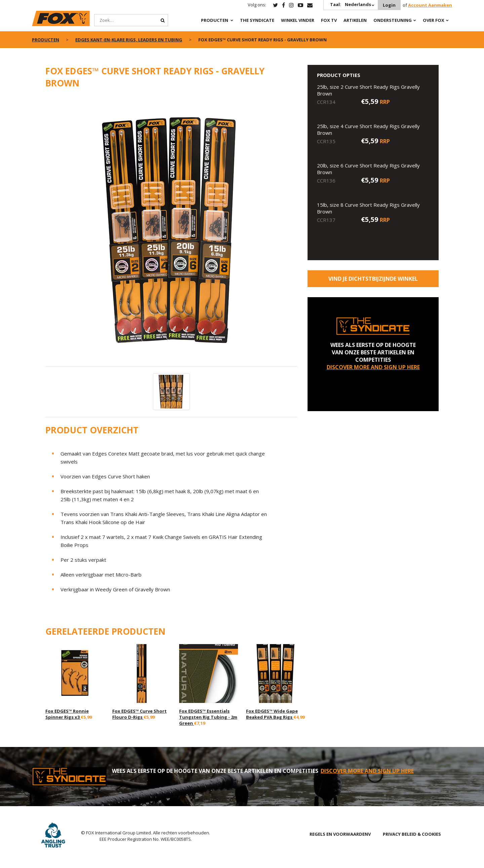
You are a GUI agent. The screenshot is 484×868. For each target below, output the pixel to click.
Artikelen (355, 20)
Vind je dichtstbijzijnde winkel (373, 279)
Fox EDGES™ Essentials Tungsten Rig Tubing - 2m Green (208, 717)
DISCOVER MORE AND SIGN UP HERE (373, 367)
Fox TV (329, 20)
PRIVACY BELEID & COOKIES (412, 834)
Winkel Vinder (298, 20)
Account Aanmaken (430, 5)
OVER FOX (434, 20)
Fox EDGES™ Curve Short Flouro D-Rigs (139, 714)
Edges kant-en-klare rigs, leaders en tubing (129, 40)
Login (389, 5)
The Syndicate (257, 20)
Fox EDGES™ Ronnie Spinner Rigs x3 (67, 714)
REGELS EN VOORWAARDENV (340, 834)
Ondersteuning (393, 20)
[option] (171, 231)
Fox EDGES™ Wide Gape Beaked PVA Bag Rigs (272, 714)
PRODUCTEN (215, 20)
